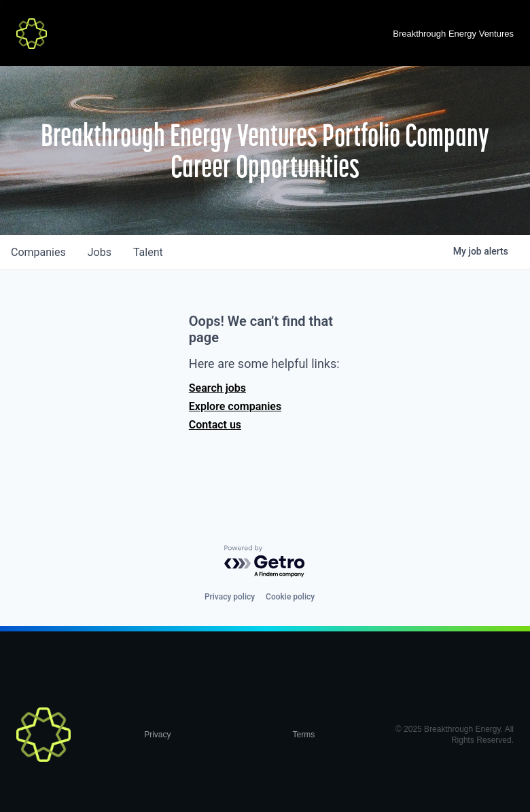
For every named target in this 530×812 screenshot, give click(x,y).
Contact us (215, 425)
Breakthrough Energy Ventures (453, 34)
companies (38, 252)
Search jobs (217, 388)
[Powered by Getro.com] (265, 562)
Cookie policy (290, 597)
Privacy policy (230, 597)
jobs (100, 252)
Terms (304, 735)
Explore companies (235, 406)
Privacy (157, 735)
